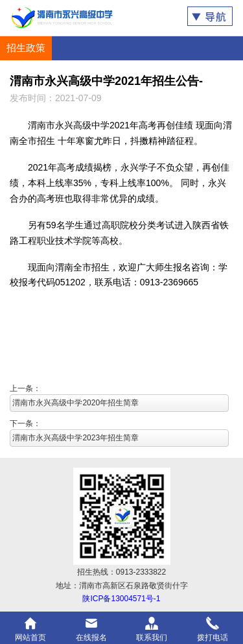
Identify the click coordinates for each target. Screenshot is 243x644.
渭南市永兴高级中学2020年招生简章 (75, 403)
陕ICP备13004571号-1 (121, 599)
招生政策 (26, 48)
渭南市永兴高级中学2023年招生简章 (75, 438)
